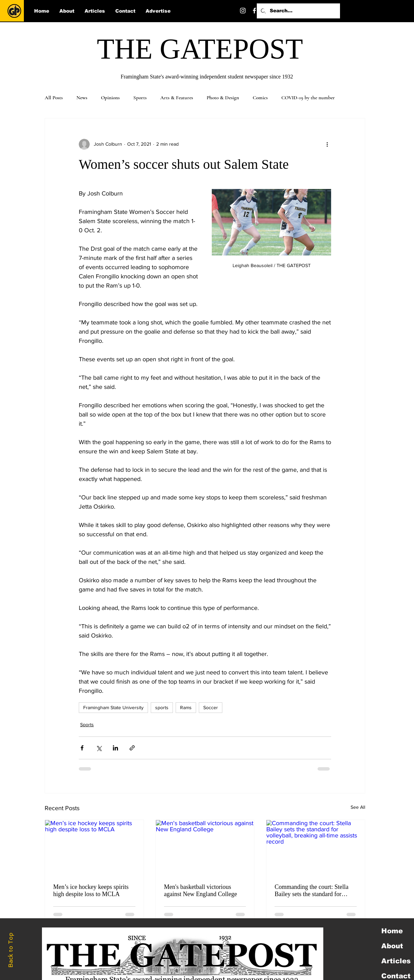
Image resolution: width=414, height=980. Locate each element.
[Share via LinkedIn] (115, 748)
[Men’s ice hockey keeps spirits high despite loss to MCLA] (94, 848)
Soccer (211, 707)
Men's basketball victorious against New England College (201, 890)
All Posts (54, 98)
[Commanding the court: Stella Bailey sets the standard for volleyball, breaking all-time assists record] (316, 848)
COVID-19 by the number (308, 98)
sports (162, 707)
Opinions (110, 98)
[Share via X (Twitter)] (99, 748)
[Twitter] (266, 11)
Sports (140, 98)
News (82, 98)
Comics (260, 98)
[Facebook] (254, 11)
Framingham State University (113, 707)
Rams (186, 707)
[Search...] (298, 11)
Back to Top (11, 950)
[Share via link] (132, 748)
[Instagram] (243, 11)
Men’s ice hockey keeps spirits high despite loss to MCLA (91, 890)
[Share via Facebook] (82, 748)
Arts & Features (177, 98)
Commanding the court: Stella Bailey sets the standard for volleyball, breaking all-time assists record (311, 891)
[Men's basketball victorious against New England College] (205, 848)
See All (358, 807)
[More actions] (327, 144)
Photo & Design (223, 98)
